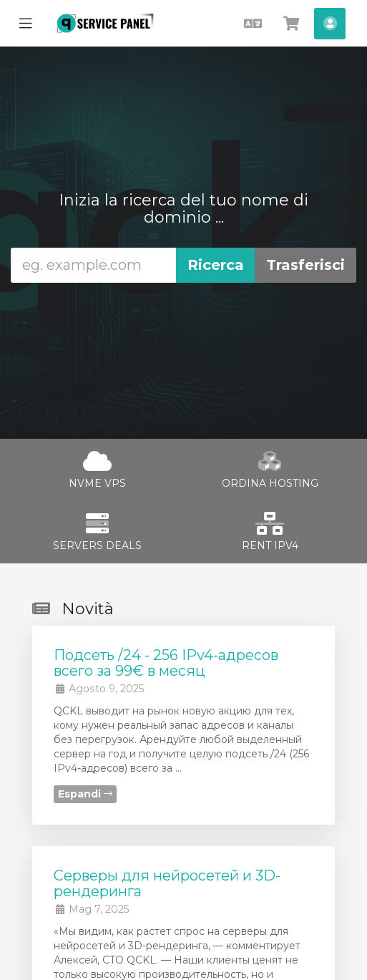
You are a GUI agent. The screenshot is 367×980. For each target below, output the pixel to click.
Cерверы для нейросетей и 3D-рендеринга (167, 883)
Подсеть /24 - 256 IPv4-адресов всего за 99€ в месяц (166, 663)
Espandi (85, 794)
